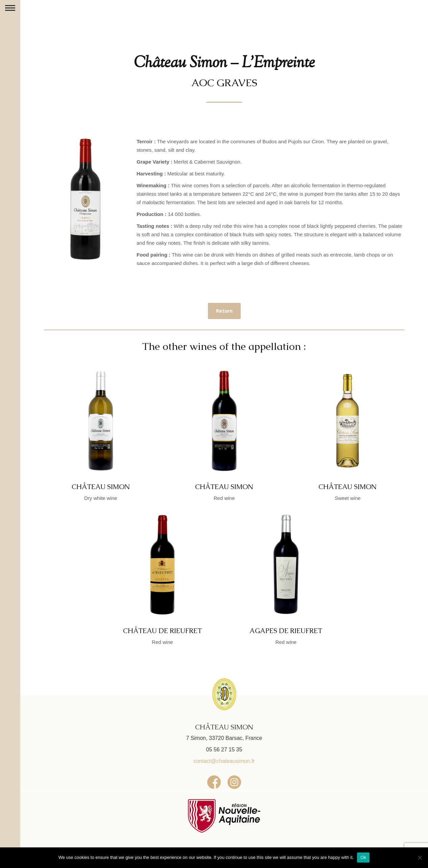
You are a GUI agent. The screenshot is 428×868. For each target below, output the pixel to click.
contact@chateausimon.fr (224, 761)
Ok (363, 857)
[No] (420, 858)
